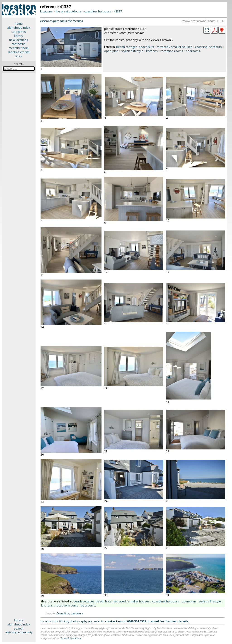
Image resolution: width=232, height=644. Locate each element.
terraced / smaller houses (175, 47)
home (19, 24)
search (19, 628)
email (155, 621)
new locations (19, 40)
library (19, 36)
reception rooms (172, 51)
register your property (19, 632)
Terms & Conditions (71, 638)
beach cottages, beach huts (135, 47)
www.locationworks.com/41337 (203, 21)
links (19, 56)
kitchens (152, 51)
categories (19, 32)
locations (46, 11)
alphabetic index (19, 28)
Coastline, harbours (70, 613)
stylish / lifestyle (132, 51)
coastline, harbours (98, 11)
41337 (118, 11)
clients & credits (19, 52)
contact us (19, 44)
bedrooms (193, 51)
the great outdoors (68, 11)
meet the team (19, 48)
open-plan (111, 51)
